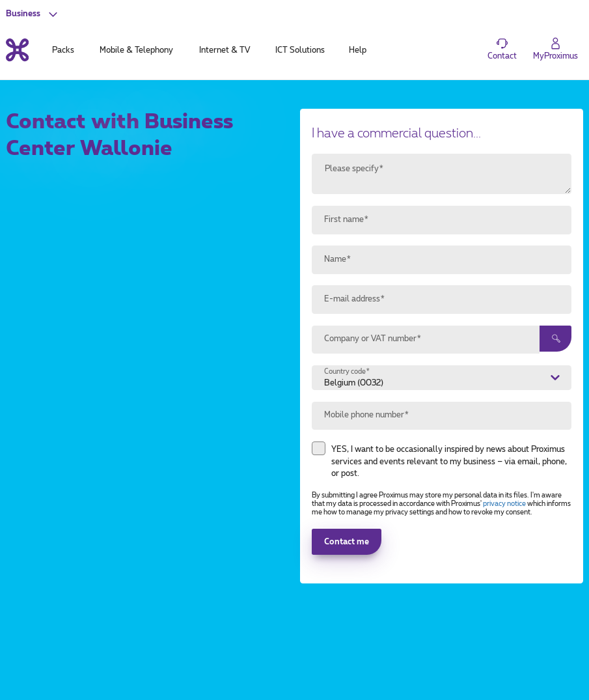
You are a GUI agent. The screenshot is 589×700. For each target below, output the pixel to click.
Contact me (347, 542)
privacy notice (504, 504)
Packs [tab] (63, 50)
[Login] (555, 49)
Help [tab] (358, 50)
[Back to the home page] (17, 50)
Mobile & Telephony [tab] (136, 50)
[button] (33, 14)
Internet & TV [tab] (225, 50)
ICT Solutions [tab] (300, 50)
